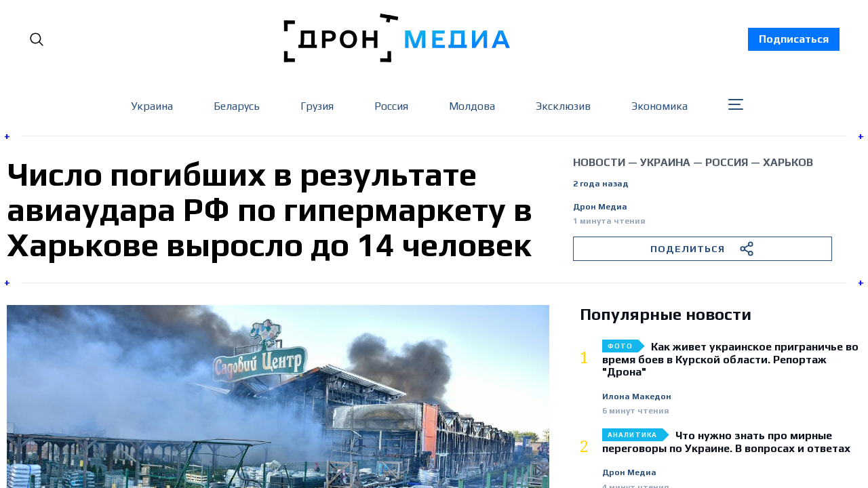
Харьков (788, 162)
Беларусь (237, 106)
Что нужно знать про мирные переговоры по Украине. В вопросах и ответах (726, 442)
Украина (152, 106)
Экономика (659, 106)
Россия (391, 106)
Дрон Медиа (600, 207)
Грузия (317, 106)
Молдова (472, 106)
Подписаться (794, 39)
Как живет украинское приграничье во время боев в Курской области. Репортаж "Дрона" (730, 360)
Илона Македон (637, 397)
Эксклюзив (563, 106)
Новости (599, 162)
